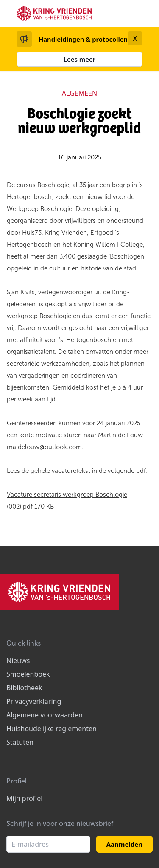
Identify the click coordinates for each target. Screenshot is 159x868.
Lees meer (80, 59)
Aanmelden (124, 844)
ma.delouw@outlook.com (44, 447)
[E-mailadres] (48, 844)
